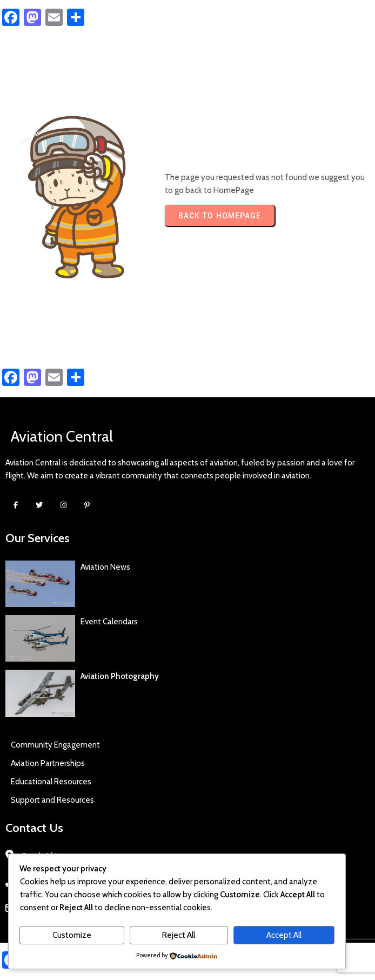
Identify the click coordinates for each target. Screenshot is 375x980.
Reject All (179, 935)
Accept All (284, 935)
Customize (72, 935)
